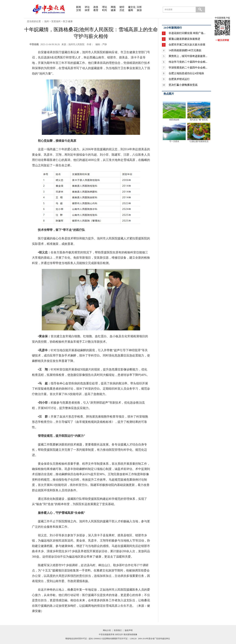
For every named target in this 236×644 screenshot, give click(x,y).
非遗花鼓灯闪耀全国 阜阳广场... (187, 33)
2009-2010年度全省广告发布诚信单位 (154, 639)
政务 (96, 7)
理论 (105, 7)
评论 (87, 7)
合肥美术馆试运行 (179, 79)
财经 (122, 7)
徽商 (131, 10)
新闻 (79, 7)
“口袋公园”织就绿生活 (199, 141)
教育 (96, 10)
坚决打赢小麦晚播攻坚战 (183, 85)
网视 (113, 7)
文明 (79, 10)
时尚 (105, 10)
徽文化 (132, 7)
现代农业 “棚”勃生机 (199, 120)
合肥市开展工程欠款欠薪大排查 (187, 45)
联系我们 (118, 630)
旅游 (139, 10)
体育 (87, 10)
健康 (113, 10)
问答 (139, 7)
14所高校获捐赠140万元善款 (185, 50)
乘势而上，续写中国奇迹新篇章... (188, 56)
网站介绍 (107, 630)
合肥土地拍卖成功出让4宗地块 (186, 73)
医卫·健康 (68, 21)
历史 (122, 10)
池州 (47, 21)
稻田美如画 (174, 120)
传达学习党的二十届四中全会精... (188, 62)
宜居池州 (56, 21)
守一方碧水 (174, 141)
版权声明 (129, 630)
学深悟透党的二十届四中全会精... (188, 68)
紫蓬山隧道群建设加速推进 (184, 39)
